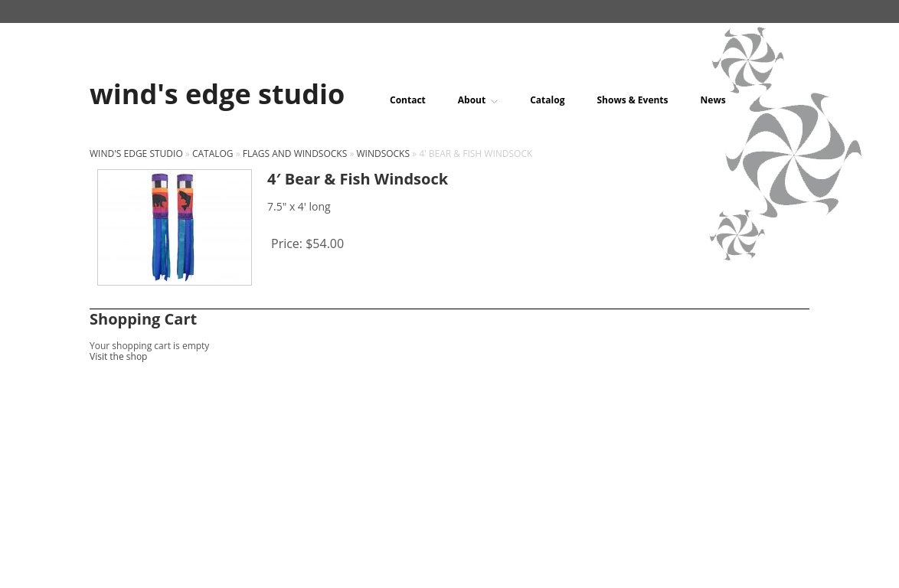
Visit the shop (118, 356)
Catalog (547, 100)
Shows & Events (632, 100)
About (478, 100)
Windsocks (383, 154)
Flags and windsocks (295, 154)
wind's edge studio (136, 154)
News (713, 100)
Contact (408, 100)
